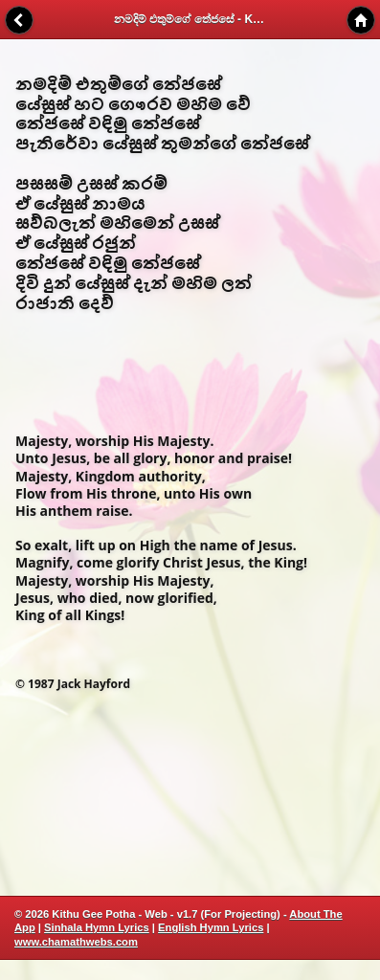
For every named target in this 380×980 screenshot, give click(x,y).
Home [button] (361, 20)
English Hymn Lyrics (211, 927)
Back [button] (19, 20)
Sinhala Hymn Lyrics (97, 927)
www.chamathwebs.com (76, 942)
